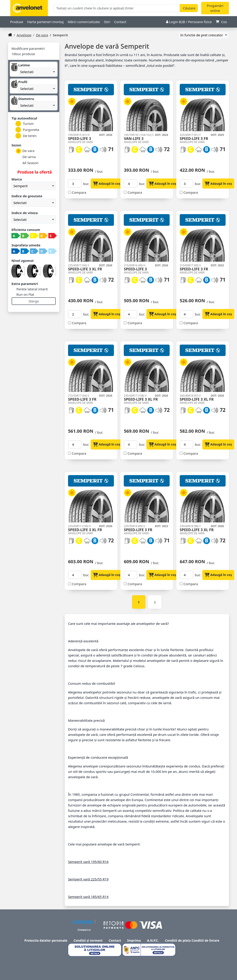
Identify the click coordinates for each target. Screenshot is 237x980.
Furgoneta (27, 130)
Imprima (134, 940)
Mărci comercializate (84, 22)
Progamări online (215, 8)
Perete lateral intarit (32, 289)
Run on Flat (25, 294)
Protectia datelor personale (46, 940)
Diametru (26, 99)
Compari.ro (84, 930)
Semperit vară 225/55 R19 (88, 879)
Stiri (107, 22)
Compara (79, 192)
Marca (17, 179)
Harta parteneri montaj (45, 22)
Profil (23, 82)
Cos (221, 22)
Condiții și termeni (88, 940)
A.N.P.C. (153, 940)
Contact (120, 22)
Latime (24, 65)
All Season (27, 163)
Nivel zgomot (22, 261)
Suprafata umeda (26, 245)
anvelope (24, 35)
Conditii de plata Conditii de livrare (192, 940)
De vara (42, 35)
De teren (26, 136)
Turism (25, 124)
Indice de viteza (25, 213)
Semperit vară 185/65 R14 (88, 897)
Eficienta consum (26, 230)
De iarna (26, 157)
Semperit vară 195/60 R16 (88, 862)
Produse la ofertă (34, 172)
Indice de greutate (27, 196)
